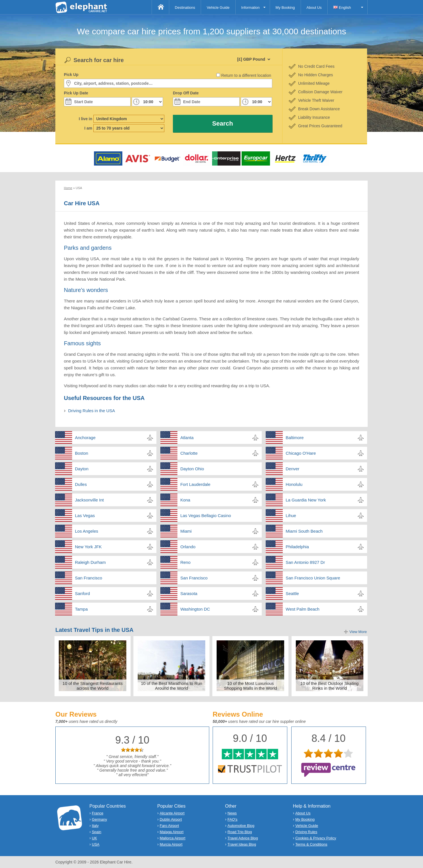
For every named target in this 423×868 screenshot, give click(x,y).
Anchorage (85, 438)
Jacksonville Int (89, 500)
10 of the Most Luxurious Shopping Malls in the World (251, 686)
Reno (185, 562)
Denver (292, 469)
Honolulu (294, 484)
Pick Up (71, 75)
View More (358, 632)
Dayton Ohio (192, 469)
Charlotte (189, 453)
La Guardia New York (306, 500)
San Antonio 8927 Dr (305, 562)
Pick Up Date (76, 93)
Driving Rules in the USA (92, 411)
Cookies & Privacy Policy (316, 838)
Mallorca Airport (172, 838)
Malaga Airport (171, 832)
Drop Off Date (186, 93)
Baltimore (295, 438)
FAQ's (232, 819)
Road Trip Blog (240, 832)
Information (251, 8)
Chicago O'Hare (301, 453)
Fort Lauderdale (195, 484)
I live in (86, 119)
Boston (82, 453)
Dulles (81, 484)
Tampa (81, 609)
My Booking (285, 8)
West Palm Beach (302, 609)
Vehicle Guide (218, 8)
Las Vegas (85, 515)
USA (96, 844)
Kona (185, 500)
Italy (95, 826)
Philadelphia (297, 547)
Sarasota (189, 593)
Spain (97, 832)
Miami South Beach (304, 531)
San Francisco (89, 578)
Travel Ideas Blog (242, 844)
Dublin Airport (171, 819)
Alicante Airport (172, 813)
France (98, 813)
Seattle (292, 593)
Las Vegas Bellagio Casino (206, 515)
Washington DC (195, 609)
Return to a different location (246, 75)
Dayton (82, 469)
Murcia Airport (171, 844)
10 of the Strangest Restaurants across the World (93, 686)
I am (88, 128)
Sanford (82, 593)
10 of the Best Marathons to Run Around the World (171, 686)
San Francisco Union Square (313, 578)
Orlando (188, 547)
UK (95, 838)
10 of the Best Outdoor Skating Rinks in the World (329, 686)
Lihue (291, 515)
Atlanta (187, 438)
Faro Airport (169, 826)
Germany (100, 819)
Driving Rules (306, 832)
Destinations (185, 8)
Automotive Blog (241, 826)
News (232, 813)
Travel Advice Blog (243, 838)
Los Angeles (87, 531)
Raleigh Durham (90, 562)
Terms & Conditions (311, 844)
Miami (186, 531)
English (342, 8)
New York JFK (88, 547)
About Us (314, 8)
